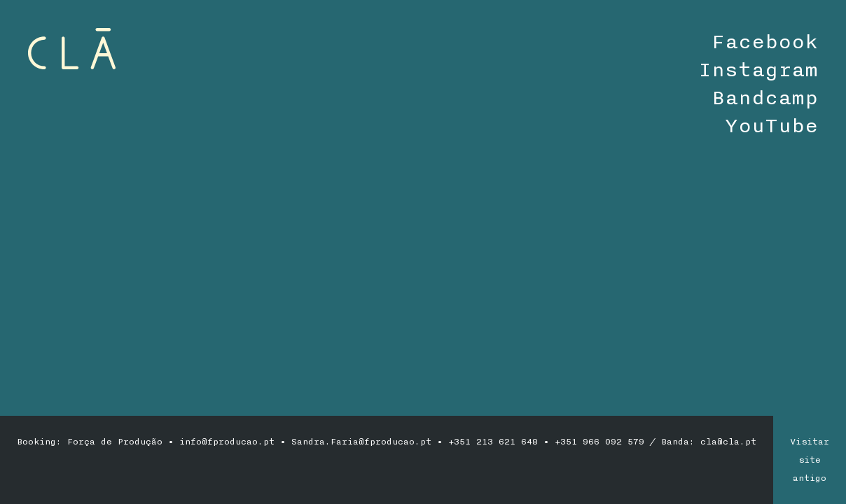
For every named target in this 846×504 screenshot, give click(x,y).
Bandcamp (765, 98)
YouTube (771, 126)
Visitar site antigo (810, 460)
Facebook (765, 42)
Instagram (758, 70)
